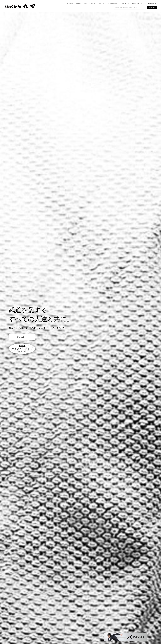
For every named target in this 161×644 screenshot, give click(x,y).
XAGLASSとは (137, 4)
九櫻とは (79, 4)
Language (151, 4)
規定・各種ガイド (91, 4)
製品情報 (70, 4)
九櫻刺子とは (125, 4)
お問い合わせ (113, 4)
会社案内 (102, 4)
